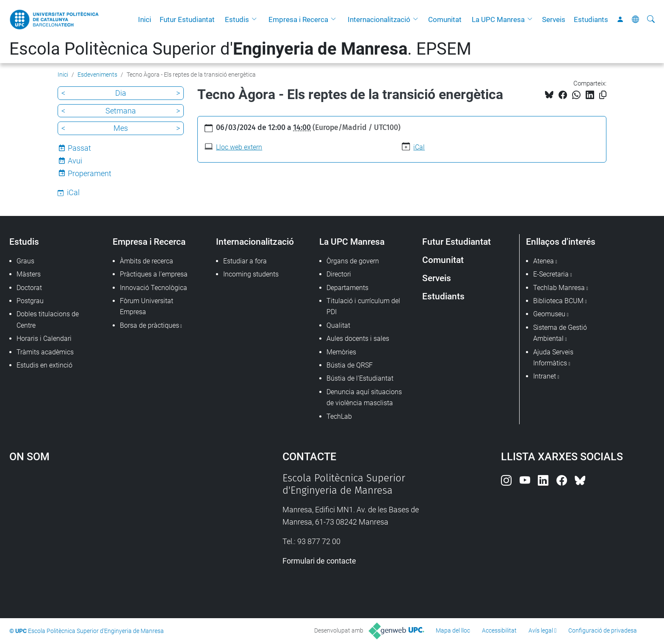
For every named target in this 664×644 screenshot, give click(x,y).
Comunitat (445, 19)
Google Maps (113, 536)
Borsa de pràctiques (149, 325)
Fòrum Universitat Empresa (147, 306)
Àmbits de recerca (147, 261)
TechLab (339, 416)
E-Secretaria (551, 274)
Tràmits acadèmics (45, 352)
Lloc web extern (239, 147)
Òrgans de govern (353, 261)
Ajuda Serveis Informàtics (553, 358)
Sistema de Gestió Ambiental (560, 333)
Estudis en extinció (44, 365)
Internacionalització (379, 19)
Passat (79, 148)
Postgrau (30, 301)
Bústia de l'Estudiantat (360, 378)
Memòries (341, 352)
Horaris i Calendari (44, 339)
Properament (90, 173)
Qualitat (338, 325)
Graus (25, 261)
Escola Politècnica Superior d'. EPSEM (240, 49)
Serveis (554, 19)
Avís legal (541, 630)
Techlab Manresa (559, 288)
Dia (121, 93)
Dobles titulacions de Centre (48, 319)
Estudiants (591, 19)
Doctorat (29, 288)
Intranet (545, 376)
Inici (145, 19)
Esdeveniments (97, 75)
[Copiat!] (603, 95)
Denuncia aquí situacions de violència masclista (364, 397)
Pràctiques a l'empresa (154, 274)
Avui (75, 161)
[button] (256, 19)
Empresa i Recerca (298, 19)
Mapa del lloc (453, 630)
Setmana (121, 111)
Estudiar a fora (245, 261)
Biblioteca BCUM (558, 301)
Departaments (347, 288)
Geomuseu (549, 314)
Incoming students (251, 274)
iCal (419, 147)
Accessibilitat (499, 630)
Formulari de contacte (319, 561)
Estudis (237, 19)
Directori (339, 274)
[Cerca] (651, 19)
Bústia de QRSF (350, 365)
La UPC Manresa (498, 19)
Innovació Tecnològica (154, 288)
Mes (121, 128)
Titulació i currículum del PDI (363, 306)
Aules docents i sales (358, 339)
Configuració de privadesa (603, 630)
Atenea (544, 261)
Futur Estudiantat (187, 19)
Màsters (29, 274)
